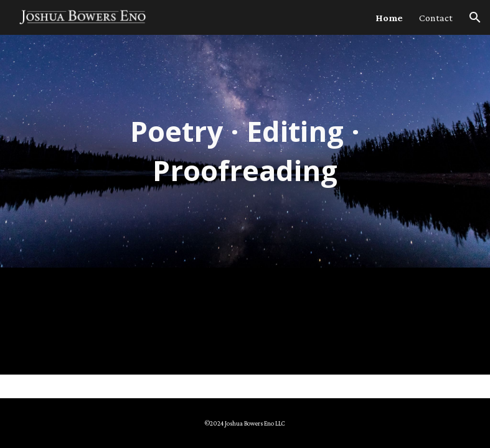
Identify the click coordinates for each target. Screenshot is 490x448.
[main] (245, 151)
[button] (475, 17)
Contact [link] (436, 18)
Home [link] (389, 18)
